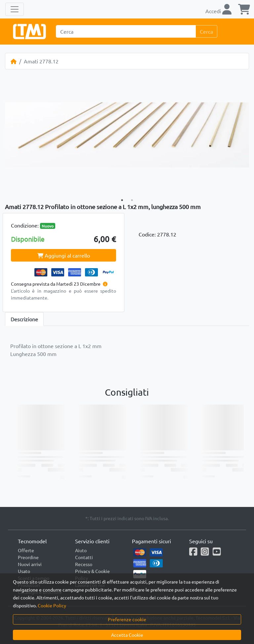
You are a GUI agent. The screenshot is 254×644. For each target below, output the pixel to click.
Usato (24, 571)
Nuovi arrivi (30, 564)
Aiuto (81, 550)
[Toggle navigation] (15, 9)
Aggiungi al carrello (64, 255)
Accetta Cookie (127, 635)
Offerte (26, 550)
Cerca (206, 31)
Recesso (84, 564)
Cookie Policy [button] (52, 605)
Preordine (28, 557)
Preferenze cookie (127, 619)
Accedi (218, 11)
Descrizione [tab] (24, 319)
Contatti (84, 557)
